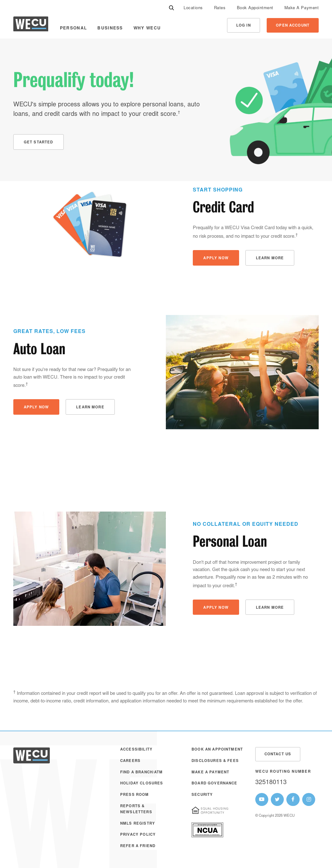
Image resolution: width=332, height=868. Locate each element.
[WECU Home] (31, 25)
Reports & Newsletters (136, 809)
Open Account (293, 26)
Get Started (39, 143)
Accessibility (136, 750)
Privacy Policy (138, 835)
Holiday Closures (142, 784)
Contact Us (278, 755)
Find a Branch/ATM (142, 773)
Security (202, 795)
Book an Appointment (217, 750)
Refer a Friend (138, 846)
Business (110, 28)
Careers (130, 761)
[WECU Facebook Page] (293, 799)
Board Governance (214, 784)
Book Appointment (255, 8)
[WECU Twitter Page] (277, 799)
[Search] (172, 8)
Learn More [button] (270, 258)
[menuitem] (193, 8)
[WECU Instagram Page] (309, 799)
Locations (193, 8)
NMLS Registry (138, 824)
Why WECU (147, 28)
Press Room (135, 795)
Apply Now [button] (216, 258)
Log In (244, 26)
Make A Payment (302, 8)
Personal (74, 28)
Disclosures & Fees (215, 761)
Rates (220, 8)
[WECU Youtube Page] (262, 799)
